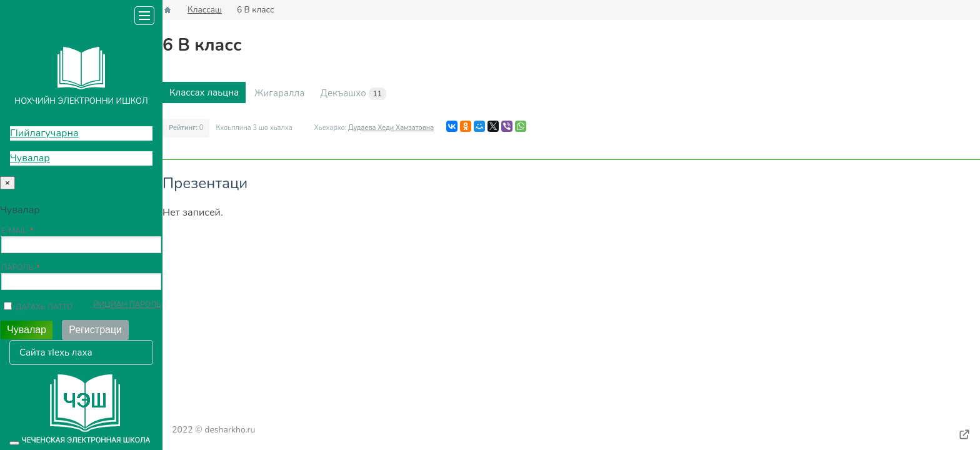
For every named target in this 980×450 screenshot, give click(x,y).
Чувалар (30, 158)
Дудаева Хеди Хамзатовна (391, 128)
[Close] (7, 183)
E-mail (14, 231)
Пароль (17, 267)
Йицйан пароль (127, 304)
